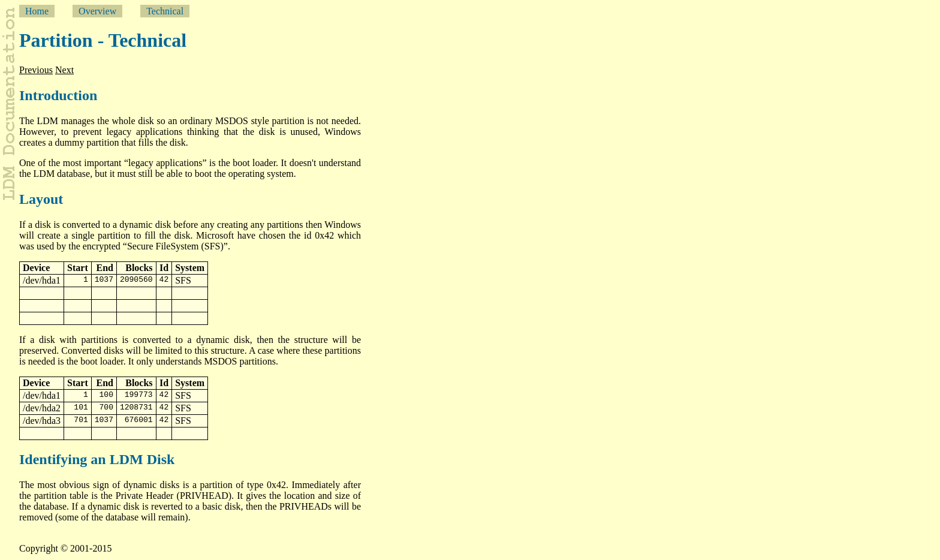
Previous (36, 70)
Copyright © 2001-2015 (65, 548)
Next (64, 70)
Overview (97, 11)
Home (37, 11)
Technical (165, 11)
